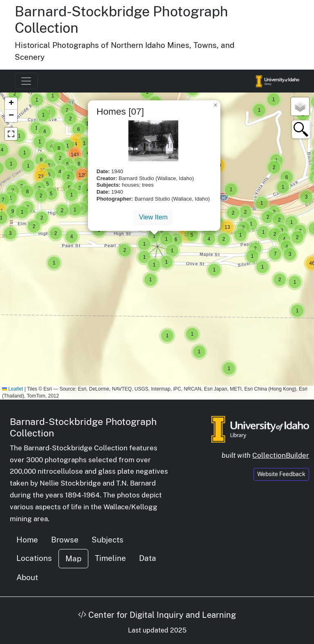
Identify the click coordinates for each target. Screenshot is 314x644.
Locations (34, 558)
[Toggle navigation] (26, 81)
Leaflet (12, 389)
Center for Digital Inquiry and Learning (157, 615)
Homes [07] (120, 111)
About (27, 577)
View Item (153, 217)
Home (27, 540)
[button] (54, 263)
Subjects (108, 540)
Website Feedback (281, 474)
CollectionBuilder (281, 455)
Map (73, 558)
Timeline (110, 558)
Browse (65, 540)
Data (148, 558)
